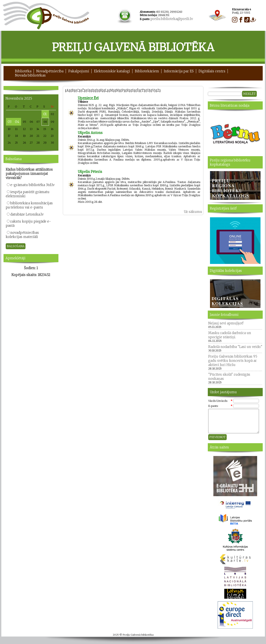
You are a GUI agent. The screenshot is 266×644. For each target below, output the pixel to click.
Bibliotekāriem (147, 71)
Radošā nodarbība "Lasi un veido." (235, 347)
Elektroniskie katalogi (112, 71)
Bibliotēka (23, 71)
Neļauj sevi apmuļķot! (226, 323)
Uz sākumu (193, 212)
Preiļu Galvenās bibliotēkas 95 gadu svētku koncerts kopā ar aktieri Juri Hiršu (233, 361)
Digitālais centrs (212, 71)
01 (45, 114)
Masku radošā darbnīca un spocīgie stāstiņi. (230, 335)
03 (10, 122)
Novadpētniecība (50, 71)
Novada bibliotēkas (30, 75)
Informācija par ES (179, 71)
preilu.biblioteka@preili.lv (172, 19)
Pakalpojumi (79, 71)
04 (17, 122)
